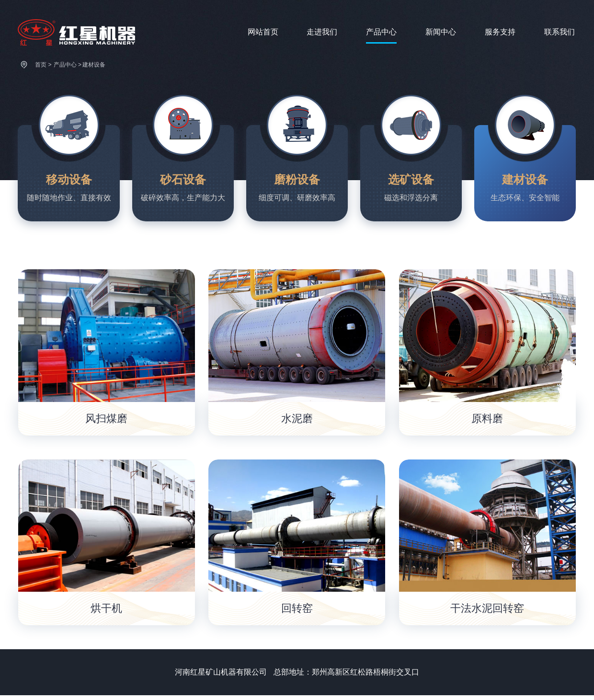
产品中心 (381, 32)
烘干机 (106, 608)
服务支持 (500, 32)
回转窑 (297, 608)
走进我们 (322, 32)
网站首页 (263, 32)
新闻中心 (441, 32)
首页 (41, 65)
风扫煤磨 (106, 419)
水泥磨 (297, 419)
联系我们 (560, 32)
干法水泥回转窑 (487, 608)
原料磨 (487, 419)
